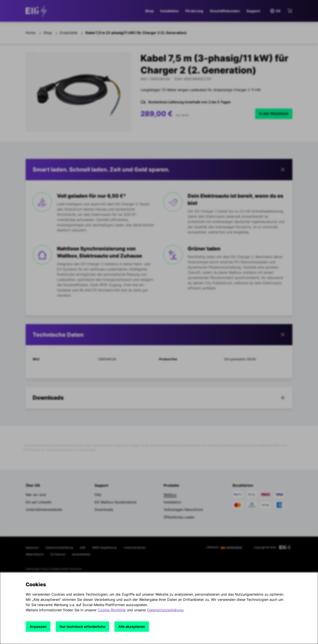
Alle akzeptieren (132, 627)
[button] (159, 170)
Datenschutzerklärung (165, 610)
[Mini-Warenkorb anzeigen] (290, 10)
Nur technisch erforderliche (82, 627)
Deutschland (234, 547)
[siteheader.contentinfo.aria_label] (38, 11)
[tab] (159, 335)
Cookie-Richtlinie (112, 610)
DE (275, 11)
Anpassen (38, 627)
